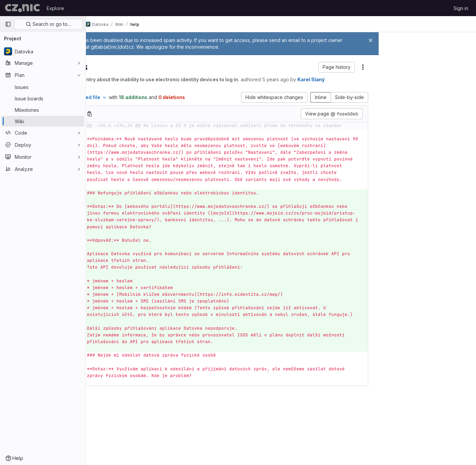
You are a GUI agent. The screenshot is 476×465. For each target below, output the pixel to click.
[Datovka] (43, 51)
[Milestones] (43, 110)
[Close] (371, 40)
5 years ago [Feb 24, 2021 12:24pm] (323, 79)
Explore (55, 8)
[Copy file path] (137, 120)
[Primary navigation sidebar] (8, 24)
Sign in (461, 8)
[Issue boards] (43, 98)
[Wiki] (43, 121)
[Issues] (43, 87)
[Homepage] (22, 8)
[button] (339, 67)
